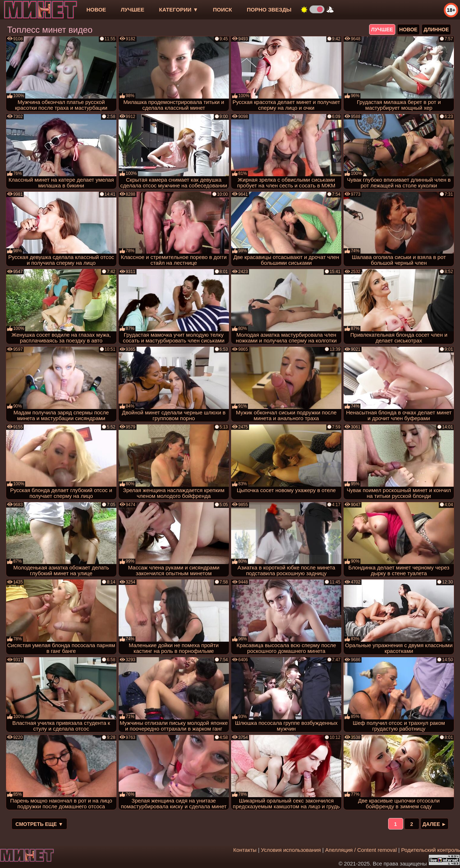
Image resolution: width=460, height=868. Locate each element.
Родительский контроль (431, 850)
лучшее (132, 10)
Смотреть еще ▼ (39, 824)
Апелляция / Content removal (361, 850)
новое (96, 10)
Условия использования (291, 850)
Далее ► (435, 824)
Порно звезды (269, 10)
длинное (436, 29)
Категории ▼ (179, 10)
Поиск (223, 10)
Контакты (245, 850)
